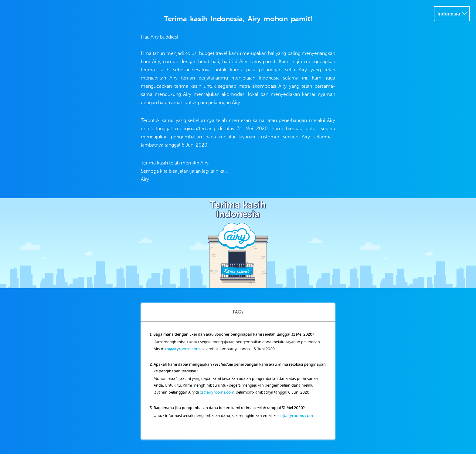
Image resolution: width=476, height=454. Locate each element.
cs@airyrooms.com (182, 349)
